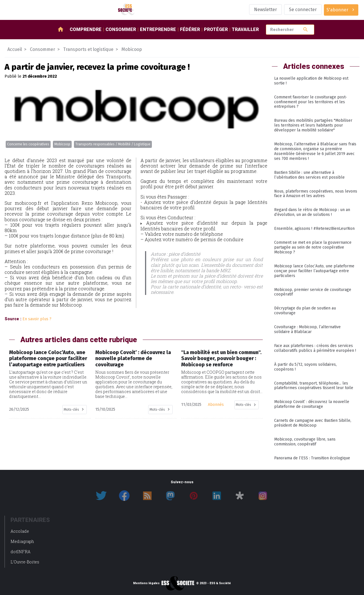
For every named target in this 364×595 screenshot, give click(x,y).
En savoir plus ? (37, 319)
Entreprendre (158, 29)
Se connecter (303, 10)
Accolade (20, 531)
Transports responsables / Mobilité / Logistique (113, 144)
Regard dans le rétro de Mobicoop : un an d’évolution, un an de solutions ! (312, 212)
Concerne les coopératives (28, 144)
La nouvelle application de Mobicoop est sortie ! (311, 81)
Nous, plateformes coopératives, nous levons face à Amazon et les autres (316, 194)
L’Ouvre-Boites (25, 562)
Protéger (216, 29)
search (306, 29)
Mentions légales (146, 583)
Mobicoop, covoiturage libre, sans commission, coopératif (305, 442)
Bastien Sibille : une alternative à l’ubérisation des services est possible (309, 175)
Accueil (15, 49)
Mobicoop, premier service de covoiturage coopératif (313, 292)
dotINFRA (20, 552)
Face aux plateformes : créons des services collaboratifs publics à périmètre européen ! (315, 348)
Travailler (245, 29)
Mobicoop (62, 144)
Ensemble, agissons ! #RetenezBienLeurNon (314, 229)
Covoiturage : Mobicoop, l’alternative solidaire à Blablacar (307, 329)
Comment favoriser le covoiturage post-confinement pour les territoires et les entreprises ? (311, 102)
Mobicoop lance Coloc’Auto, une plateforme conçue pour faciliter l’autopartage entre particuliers (314, 271)
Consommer (121, 29)
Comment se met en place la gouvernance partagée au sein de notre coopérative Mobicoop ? (313, 247)
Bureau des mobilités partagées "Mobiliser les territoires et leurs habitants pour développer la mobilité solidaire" (313, 125)
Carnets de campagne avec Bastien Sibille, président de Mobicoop (313, 423)
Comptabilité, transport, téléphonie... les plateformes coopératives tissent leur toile (314, 386)
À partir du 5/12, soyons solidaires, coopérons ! (305, 367)
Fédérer (190, 29)
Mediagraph (22, 541)
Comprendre (86, 29)
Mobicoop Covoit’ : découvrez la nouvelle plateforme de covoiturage (312, 404)
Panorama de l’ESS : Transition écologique (312, 458)
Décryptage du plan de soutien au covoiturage (305, 311)
